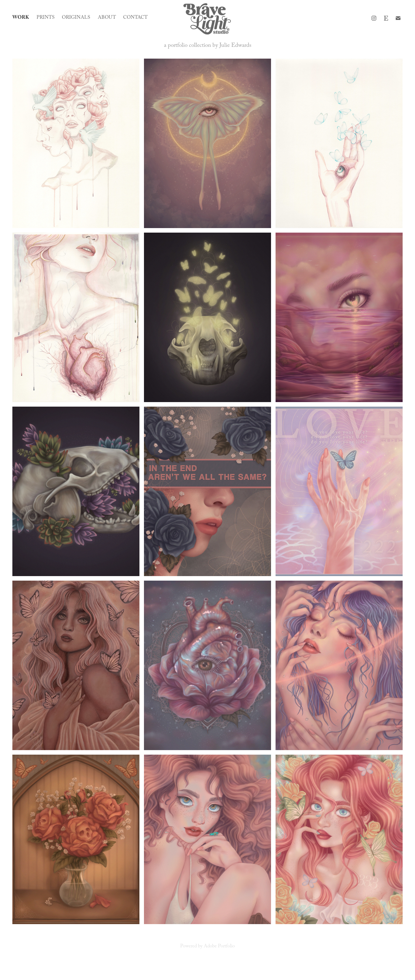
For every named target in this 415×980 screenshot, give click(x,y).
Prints (46, 18)
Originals (76, 18)
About (107, 18)
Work (21, 18)
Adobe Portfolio (219, 947)
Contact (135, 18)
